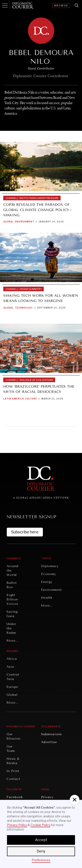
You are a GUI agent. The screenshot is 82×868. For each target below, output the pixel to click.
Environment (25, 222)
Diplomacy (50, 566)
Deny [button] (41, 851)
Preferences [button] (41, 860)
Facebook (15, 797)
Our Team (11, 749)
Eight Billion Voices (12, 599)
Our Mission (13, 736)
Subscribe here (25, 532)
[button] (75, 800)
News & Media (13, 761)
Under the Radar (11, 628)
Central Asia (13, 677)
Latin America (14, 399)
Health (47, 598)
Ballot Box (12, 585)
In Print (13, 771)
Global (9, 222)
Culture (31, 399)
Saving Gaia (12, 614)
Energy (47, 582)
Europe (12, 687)
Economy (49, 574)
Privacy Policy (17, 825)
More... (12, 641)
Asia (10, 667)
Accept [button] (41, 840)
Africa (12, 659)
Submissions (51, 734)
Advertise (49, 742)
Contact (13, 779)
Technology (24, 308)
